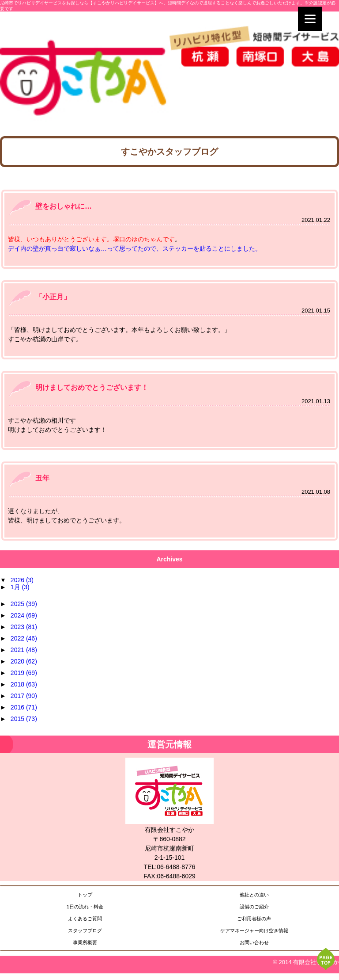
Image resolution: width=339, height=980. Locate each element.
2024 (24, 615)
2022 (24, 638)
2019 (24, 673)
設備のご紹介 (254, 907)
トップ (85, 895)
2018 (24, 684)
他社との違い (254, 895)
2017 (24, 696)
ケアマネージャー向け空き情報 (254, 930)
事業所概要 (85, 942)
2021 (24, 650)
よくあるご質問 (85, 919)
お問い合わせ (254, 942)
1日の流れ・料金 (85, 907)
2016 (24, 707)
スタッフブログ (85, 930)
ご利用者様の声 (254, 919)
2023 (24, 627)
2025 (24, 604)
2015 (24, 719)
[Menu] (310, 19)
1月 (20, 587)
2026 (22, 580)
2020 (24, 661)
